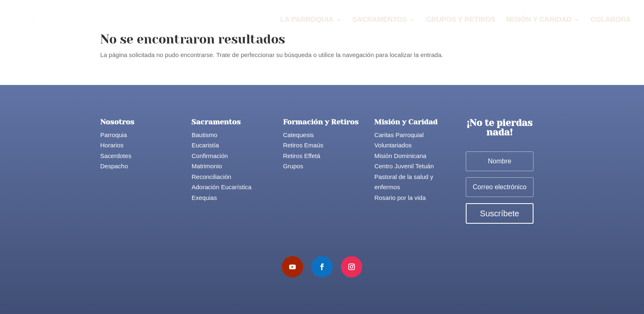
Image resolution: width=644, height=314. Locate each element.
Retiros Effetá (302, 156)
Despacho (114, 166)
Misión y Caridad (539, 20)
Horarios (112, 145)
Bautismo (204, 135)
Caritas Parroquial (399, 135)
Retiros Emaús (303, 145)
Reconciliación (211, 177)
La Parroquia (307, 20)
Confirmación (209, 156)
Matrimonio (207, 166)
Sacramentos (380, 20)
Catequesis (298, 135)
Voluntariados (393, 145)
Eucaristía (205, 145)
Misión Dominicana (400, 156)
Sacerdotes (116, 156)
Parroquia (114, 135)
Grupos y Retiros (461, 20)
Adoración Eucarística (221, 187)
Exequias (204, 198)
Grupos (293, 166)
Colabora (611, 20)
